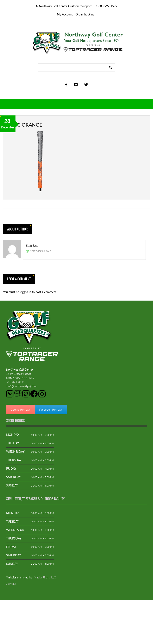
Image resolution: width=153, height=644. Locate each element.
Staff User (33, 246)
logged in (26, 292)
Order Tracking (85, 14)
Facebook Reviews (51, 410)
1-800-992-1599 (106, 6)
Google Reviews (21, 410)
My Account (65, 14)
